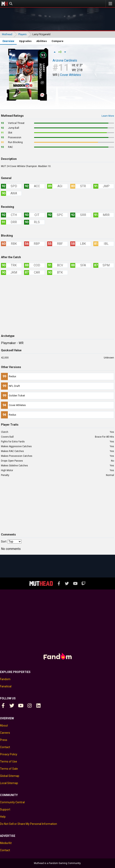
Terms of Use (9, 761)
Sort (4, 542)
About (4, 726)
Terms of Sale (9, 769)
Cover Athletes (70, 75)
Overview (8, 41)
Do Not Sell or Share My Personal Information (28, 824)
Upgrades (25, 41)
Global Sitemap (10, 776)
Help (3, 817)
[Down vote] (65, 52)
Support (5, 809)
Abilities (42, 41)
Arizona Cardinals (65, 61)
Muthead (5, 4)
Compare (57, 41)
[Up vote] (55, 52)
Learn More (108, 116)
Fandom (5, 679)
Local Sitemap (9, 783)
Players (22, 34)
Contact (5, 747)
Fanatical (6, 686)
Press (4, 740)
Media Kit (6, 843)
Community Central (12, 802)
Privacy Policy (9, 754)
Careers (5, 733)
